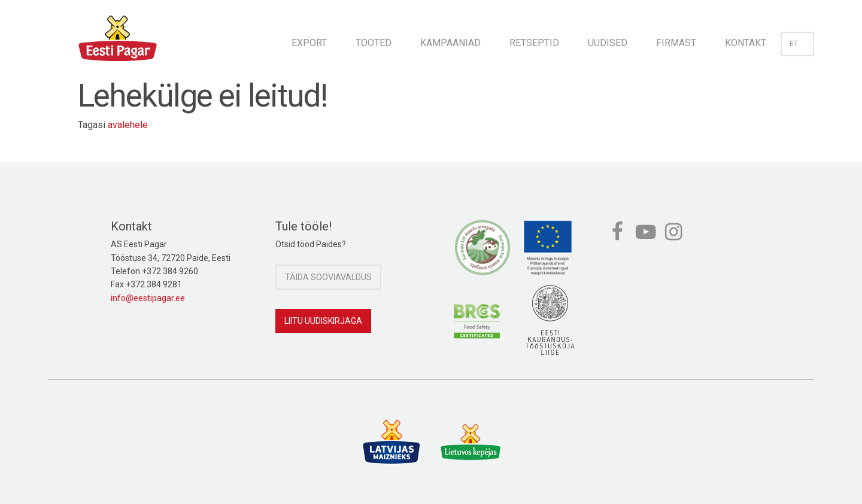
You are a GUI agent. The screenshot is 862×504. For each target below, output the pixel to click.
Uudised (608, 43)
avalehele (128, 125)
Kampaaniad (450, 43)
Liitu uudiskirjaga (323, 321)
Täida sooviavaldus (328, 277)
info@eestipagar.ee (148, 298)
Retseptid (534, 43)
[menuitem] (309, 39)
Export (309, 43)
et (797, 44)
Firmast (676, 43)
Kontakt (746, 43)
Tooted (374, 43)
